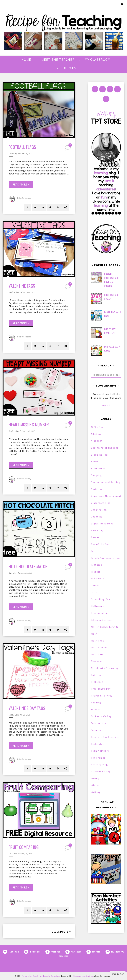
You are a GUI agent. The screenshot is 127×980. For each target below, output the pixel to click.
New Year (97, 661)
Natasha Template (51, 976)
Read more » (21, 184)
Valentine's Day (101, 771)
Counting (97, 517)
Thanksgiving (99, 764)
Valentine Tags (22, 286)
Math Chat (97, 641)
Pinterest (97, 682)
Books (95, 461)
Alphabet (97, 441)
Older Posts (60, 932)
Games (95, 585)
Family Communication (105, 558)
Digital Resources (102, 524)
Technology (98, 744)
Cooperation (99, 510)
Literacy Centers (101, 620)
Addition (96, 434)
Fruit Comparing (24, 847)
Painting (96, 675)
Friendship (98, 579)
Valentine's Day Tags (27, 708)
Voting (95, 778)
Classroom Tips (101, 503)
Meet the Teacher (58, 60)
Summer (96, 730)
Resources (66, 68)
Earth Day (97, 530)
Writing (96, 792)
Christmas (97, 489)
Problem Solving (101, 696)
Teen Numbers (100, 751)
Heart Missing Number (29, 425)
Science (96, 709)
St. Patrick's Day (101, 716)
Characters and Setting (106, 482)
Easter (95, 537)
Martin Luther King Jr (105, 627)
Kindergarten (99, 613)
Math (94, 634)
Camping (96, 475)
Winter (95, 785)
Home (26, 60)
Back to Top (118, 974)
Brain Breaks (99, 468)
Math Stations (100, 647)
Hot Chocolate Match (28, 566)
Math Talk (97, 654)
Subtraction (99, 723)
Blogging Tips (100, 455)
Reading (96, 703)
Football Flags (22, 147)
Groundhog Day (101, 599)
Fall (93, 551)
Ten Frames (98, 758)
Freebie (96, 572)
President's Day (101, 689)
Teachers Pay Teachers (105, 737)
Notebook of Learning (105, 668)
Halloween (98, 606)
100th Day (97, 427)
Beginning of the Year (105, 448)
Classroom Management (106, 496)
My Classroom (98, 60)
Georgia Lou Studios (83, 976)
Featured (97, 565)
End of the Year (101, 544)
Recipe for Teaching (24, 198)
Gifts (94, 592)
